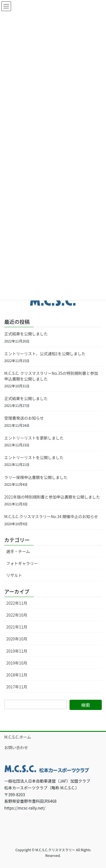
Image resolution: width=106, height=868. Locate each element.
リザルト (14, 575)
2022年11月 (17, 603)
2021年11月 (17, 627)
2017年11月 (17, 687)
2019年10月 (17, 663)
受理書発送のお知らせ (24, 418)
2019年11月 (17, 651)
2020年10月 (17, 639)
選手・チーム (18, 551)
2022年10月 (17, 615)
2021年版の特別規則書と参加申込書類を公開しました (52, 497)
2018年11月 (17, 675)
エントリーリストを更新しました (34, 438)
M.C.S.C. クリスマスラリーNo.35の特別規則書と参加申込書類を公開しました (51, 376)
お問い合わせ (16, 747)
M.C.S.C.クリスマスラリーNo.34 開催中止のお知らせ (51, 516)
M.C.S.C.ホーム (18, 737)
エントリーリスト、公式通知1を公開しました (45, 354)
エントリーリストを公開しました (34, 457)
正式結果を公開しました (26, 334)
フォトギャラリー (22, 563)
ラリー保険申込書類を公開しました (36, 477)
